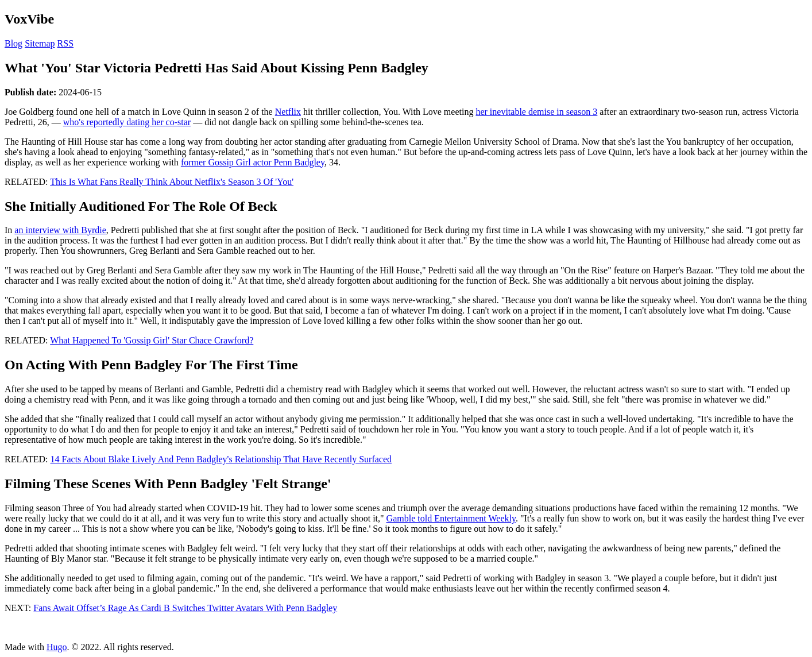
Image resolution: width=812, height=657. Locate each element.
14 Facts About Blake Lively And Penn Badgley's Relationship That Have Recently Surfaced (221, 459)
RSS (65, 43)
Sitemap (40, 43)
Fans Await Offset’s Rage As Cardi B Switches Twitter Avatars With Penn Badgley (185, 608)
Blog (13, 43)
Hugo (57, 647)
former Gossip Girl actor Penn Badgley (253, 162)
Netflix (288, 112)
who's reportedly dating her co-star (127, 122)
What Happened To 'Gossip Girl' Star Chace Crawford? (152, 340)
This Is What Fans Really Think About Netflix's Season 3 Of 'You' (172, 182)
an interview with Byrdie (60, 230)
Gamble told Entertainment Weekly (451, 518)
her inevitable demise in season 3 (536, 112)
